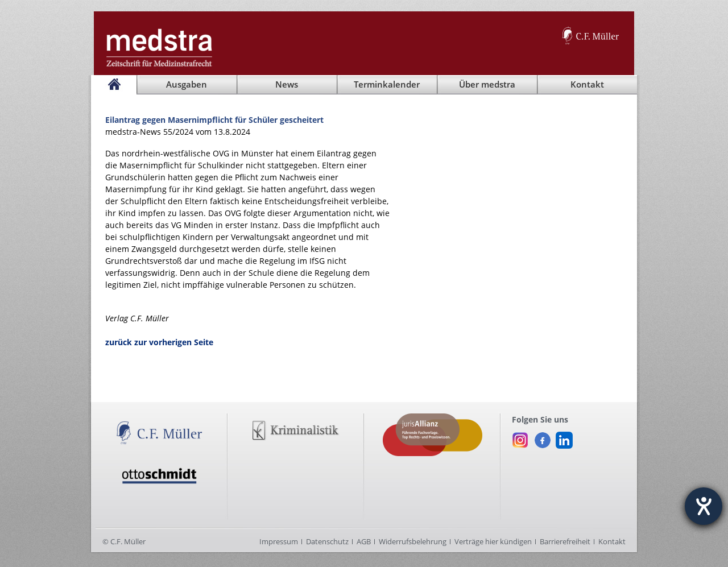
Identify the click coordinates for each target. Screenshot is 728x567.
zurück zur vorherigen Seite (159, 342)
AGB (364, 541)
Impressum (279, 541)
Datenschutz (327, 541)
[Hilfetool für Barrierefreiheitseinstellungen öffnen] (704, 506)
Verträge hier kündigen (493, 541)
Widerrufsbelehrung (413, 541)
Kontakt (612, 541)
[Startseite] (114, 85)
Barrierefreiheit (565, 541)
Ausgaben (187, 84)
